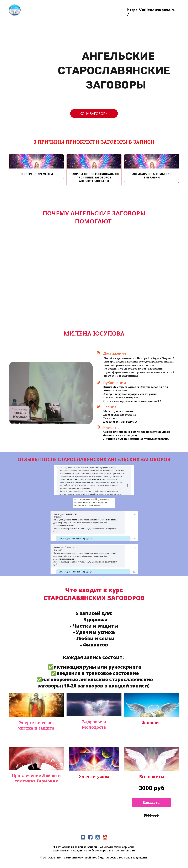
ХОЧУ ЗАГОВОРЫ (94, 113)
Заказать (152, 802)
